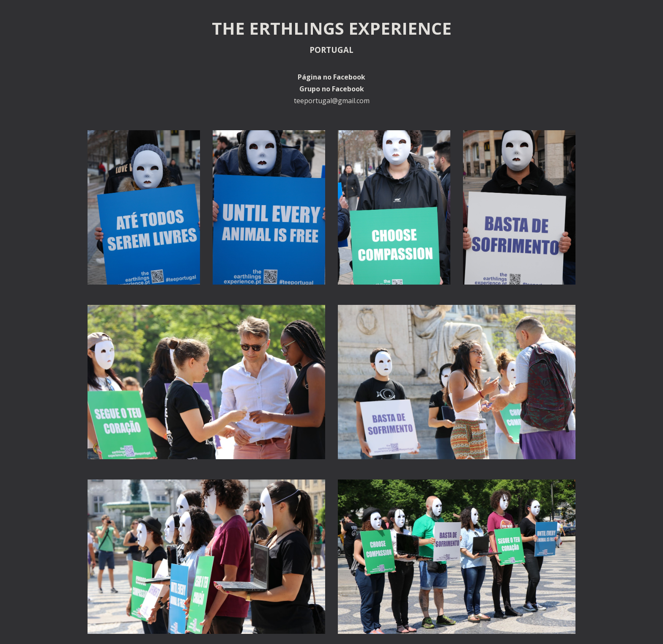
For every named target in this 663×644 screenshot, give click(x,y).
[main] (331, 60)
